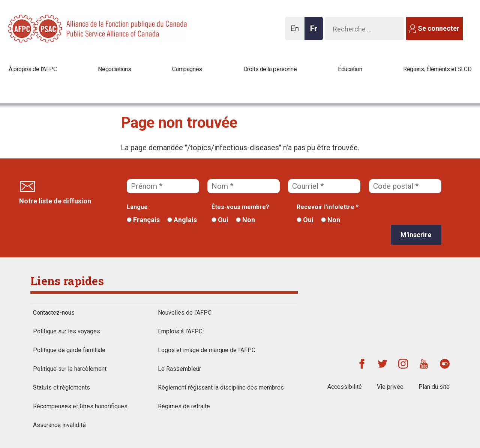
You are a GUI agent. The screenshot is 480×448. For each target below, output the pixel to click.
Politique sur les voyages (67, 331)
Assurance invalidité (59, 425)
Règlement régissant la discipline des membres (221, 388)
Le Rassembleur (179, 369)
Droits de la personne (270, 69)
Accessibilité (345, 387)
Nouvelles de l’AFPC (185, 313)
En (297, 32)
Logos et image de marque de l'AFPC (207, 350)
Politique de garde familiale (69, 350)
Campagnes (187, 69)
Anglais (182, 220)
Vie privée (390, 387)
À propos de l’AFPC (33, 69)
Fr (316, 32)
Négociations (114, 69)
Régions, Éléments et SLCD (437, 69)
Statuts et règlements (61, 388)
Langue (137, 207)
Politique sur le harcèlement (70, 369)
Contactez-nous (54, 313)
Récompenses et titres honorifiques (80, 406)
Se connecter (439, 28)
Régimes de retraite (184, 406)
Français (143, 220)
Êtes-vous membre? (240, 207)
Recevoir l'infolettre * (328, 207)
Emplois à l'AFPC (180, 331)
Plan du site (434, 387)
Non (245, 220)
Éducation (350, 69)
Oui (220, 220)
